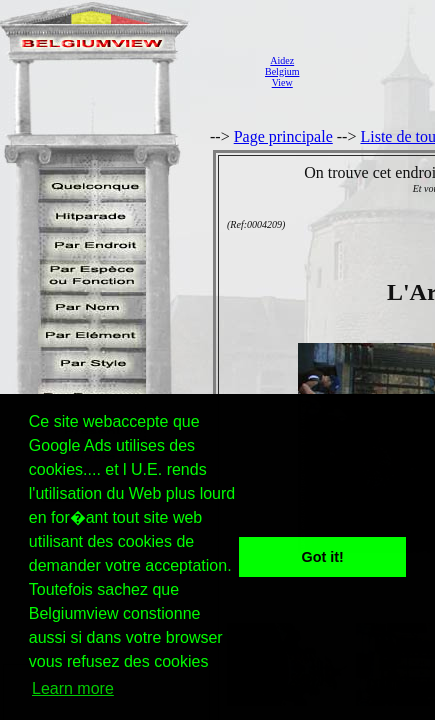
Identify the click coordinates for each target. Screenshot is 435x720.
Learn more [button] (73, 688)
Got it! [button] (323, 557)
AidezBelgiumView (282, 71)
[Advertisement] (372, 71)
